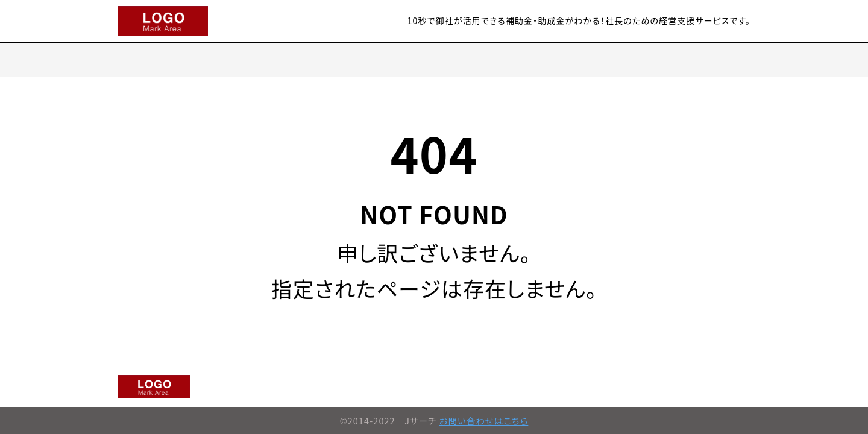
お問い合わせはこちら (484, 420)
